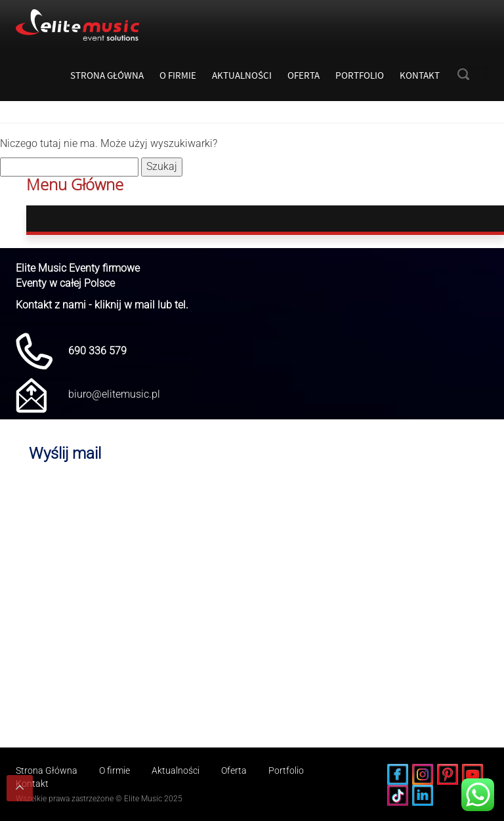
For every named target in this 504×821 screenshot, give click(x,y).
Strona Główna (107, 75)
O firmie (178, 75)
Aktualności (242, 75)
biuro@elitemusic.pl (114, 394)
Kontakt (420, 75)
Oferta (304, 75)
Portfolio (360, 75)
